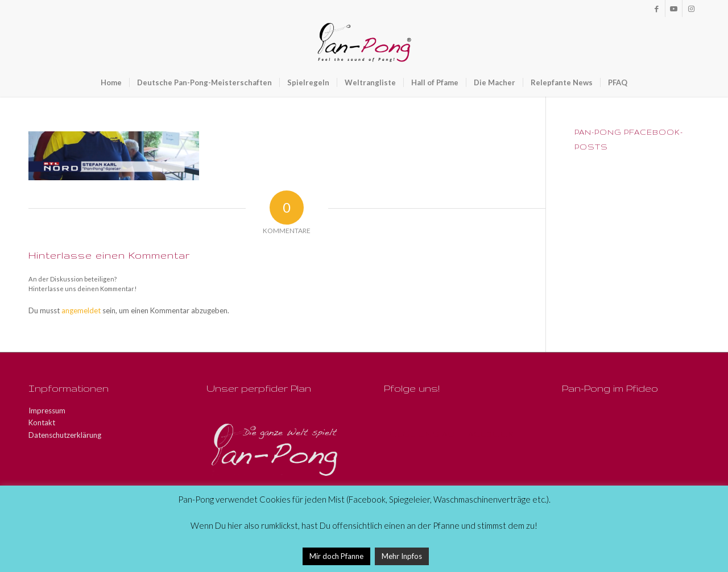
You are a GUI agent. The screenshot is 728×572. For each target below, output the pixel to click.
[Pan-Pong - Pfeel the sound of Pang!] (364, 43)
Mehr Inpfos (402, 556)
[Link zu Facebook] (657, 9)
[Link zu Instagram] (691, 9)
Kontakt (42, 422)
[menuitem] (111, 82)
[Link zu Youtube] (674, 9)
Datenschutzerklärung (65, 435)
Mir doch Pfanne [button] (336, 556)
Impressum (47, 411)
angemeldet (81, 310)
